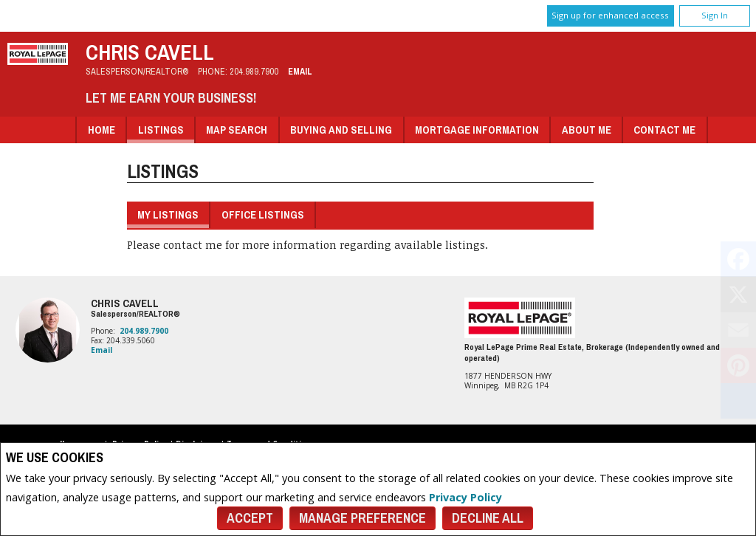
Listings (161, 130)
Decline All (488, 518)
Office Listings (263, 214)
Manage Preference (362, 518)
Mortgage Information (477, 130)
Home (102, 130)
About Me (587, 130)
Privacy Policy (465, 497)
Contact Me (664, 130)
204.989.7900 (254, 71)
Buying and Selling (341, 130)
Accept (250, 518)
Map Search (237, 130)
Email (300, 71)
